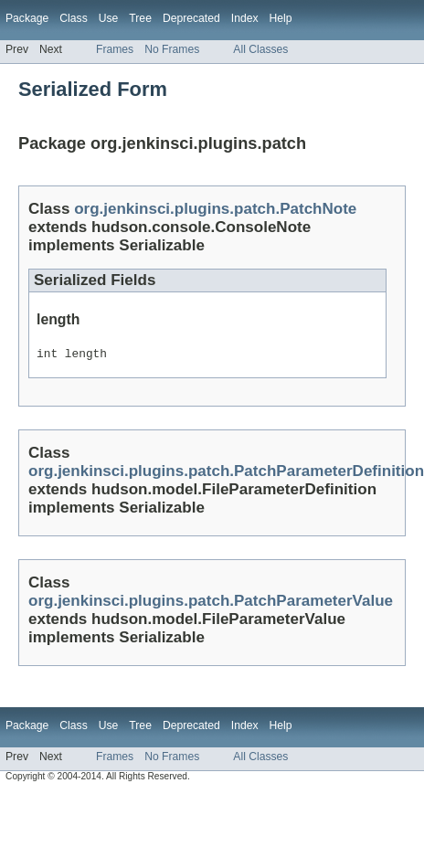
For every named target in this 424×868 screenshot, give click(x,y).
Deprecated (191, 18)
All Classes (260, 49)
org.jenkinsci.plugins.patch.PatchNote (215, 209)
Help (281, 18)
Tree (140, 18)
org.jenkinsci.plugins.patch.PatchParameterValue (211, 603)
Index (245, 18)
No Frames (172, 49)
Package (27, 18)
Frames (115, 49)
